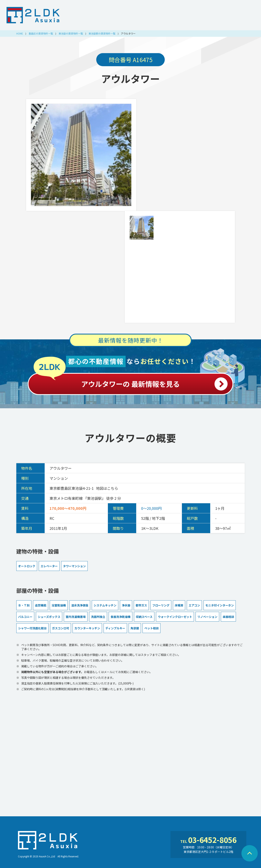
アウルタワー (130, 78)
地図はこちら (107, 488)
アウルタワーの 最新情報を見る (130, 382)
